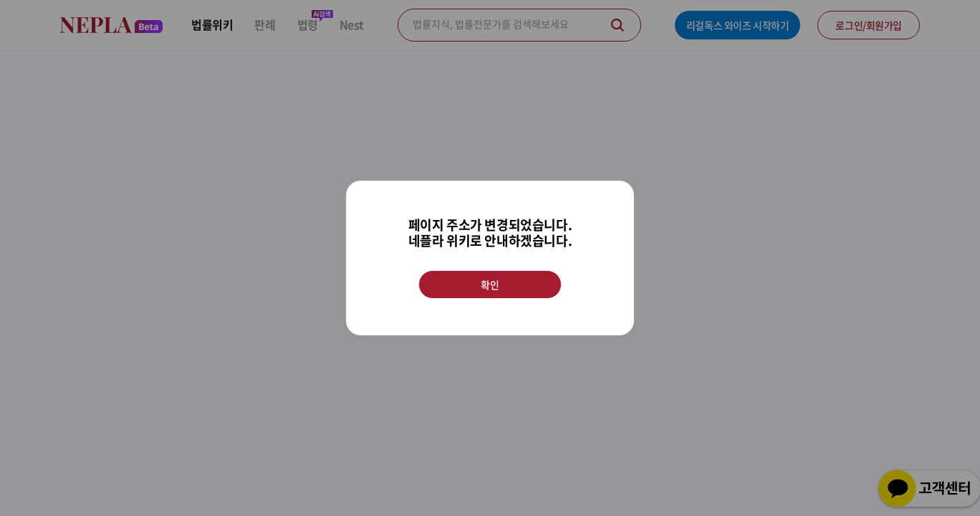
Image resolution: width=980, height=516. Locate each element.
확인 (490, 285)
